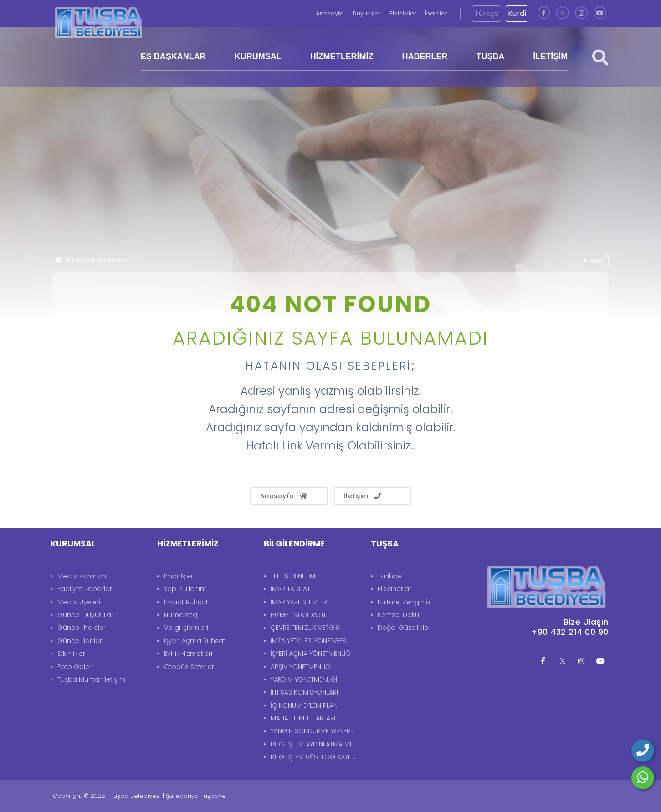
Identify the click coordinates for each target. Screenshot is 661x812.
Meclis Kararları (82, 576)
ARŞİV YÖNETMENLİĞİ (301, 667)
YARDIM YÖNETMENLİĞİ (304, 679)
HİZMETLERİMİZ (342, 56)
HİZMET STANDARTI (298, 615)
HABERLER (425, 56)
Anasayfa (330, 13)
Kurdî (517, 13)
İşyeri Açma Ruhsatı (195, 641)
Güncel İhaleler (82, 628)
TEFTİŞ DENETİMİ (294, 576)
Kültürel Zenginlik (404, 602)
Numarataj (181, 615)
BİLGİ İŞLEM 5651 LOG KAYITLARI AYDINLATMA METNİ (316, 757)
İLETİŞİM (550, 56)
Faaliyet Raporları (85, 589)
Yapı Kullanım (185, 589)
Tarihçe (389, 576)
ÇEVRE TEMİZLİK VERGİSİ (306, 628)
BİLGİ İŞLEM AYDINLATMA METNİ (316, 744)
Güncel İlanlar (80, 641)
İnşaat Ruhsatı (187, 602)
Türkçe (487, 13)
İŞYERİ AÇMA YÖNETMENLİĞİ (311, 654)
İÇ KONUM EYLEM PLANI (305, 705)
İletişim (363, 496)
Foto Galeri (75, 667)
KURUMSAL (258, 56)
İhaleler (436, 13)
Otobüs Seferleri (190, 667)
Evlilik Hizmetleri (188, 654)
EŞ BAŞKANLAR (173, 56)
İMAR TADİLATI (291, 589)
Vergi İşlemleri (186, 628)
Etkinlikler (404, 13)
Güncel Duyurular (85, 615)
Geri (594, 261)
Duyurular (367, 13)
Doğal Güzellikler (404, 628)
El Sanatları (395, 589)
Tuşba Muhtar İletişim (91, 679)
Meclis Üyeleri (79, 602)
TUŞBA (490, 56)
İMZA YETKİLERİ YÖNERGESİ (309, 641)
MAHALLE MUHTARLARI (303, 718)
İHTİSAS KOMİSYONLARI (304, 692)
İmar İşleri (179, 576)
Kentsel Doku (398, 615)
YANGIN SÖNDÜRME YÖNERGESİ (316, 731)
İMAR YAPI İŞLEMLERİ (300, 602)
